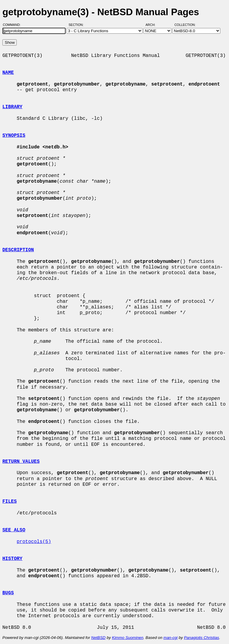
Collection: (185, 25)
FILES (10, 502)
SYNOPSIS (14, 136)
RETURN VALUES (21, 462)
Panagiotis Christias (202, 638)
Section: (77, 25)
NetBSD (98, 638)
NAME (8, 73)
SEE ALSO (14, 530)
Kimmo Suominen (127, 638)
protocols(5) (34, 542)
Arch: (153, 25)
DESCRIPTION (18, 250)
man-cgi (170, 638)
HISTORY (12, 559)
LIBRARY (12, 107)
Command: (14, 25)
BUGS (8, 593)
